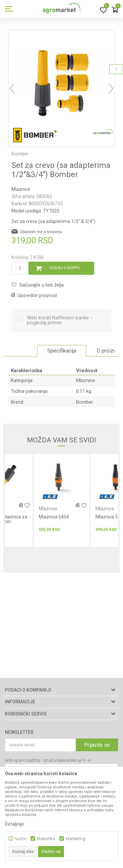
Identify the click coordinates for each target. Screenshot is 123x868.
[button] (38, 285)
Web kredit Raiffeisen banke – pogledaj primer (60, 320)
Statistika (46, 839)
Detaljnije (14, 824)
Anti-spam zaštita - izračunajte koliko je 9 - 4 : (49, 760)
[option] (61, 83)
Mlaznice (21, 189)
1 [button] (55, 131)
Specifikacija (62, 351)
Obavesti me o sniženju (41, 232)
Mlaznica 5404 (54, 517)
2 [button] (65, 131)
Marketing (75, 839)
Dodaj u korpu (65, 268)
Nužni (20, 839)
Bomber (85, 402)
